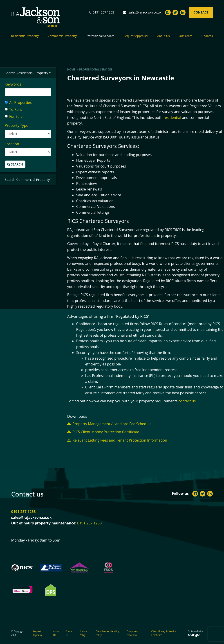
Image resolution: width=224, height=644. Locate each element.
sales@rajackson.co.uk (145, 12)
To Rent (13, 109)
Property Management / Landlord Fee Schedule (109, 424)
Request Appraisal (136, 36)
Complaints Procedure (133, 633)
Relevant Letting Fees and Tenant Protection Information (117, 440)
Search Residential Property (28, 73)
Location (12, 144)
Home (71, 69)
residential (172, 118)
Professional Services (100, 36)
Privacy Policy (83, 633)
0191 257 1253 (24, 512)
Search (15, 164)
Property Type (17, 125)
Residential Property (25, 36)
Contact (201, 12)
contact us (187, 401)
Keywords (13, 84)
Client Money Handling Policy (107, 633)
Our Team (186, 36)
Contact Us (69, 633)
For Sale (14, 116)
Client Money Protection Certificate (164, 633)
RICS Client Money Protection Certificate (103, 432)
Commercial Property (62, 36)
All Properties (18, 102)
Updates (207, 36)
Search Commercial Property (28, 180)
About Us (164, 36)
